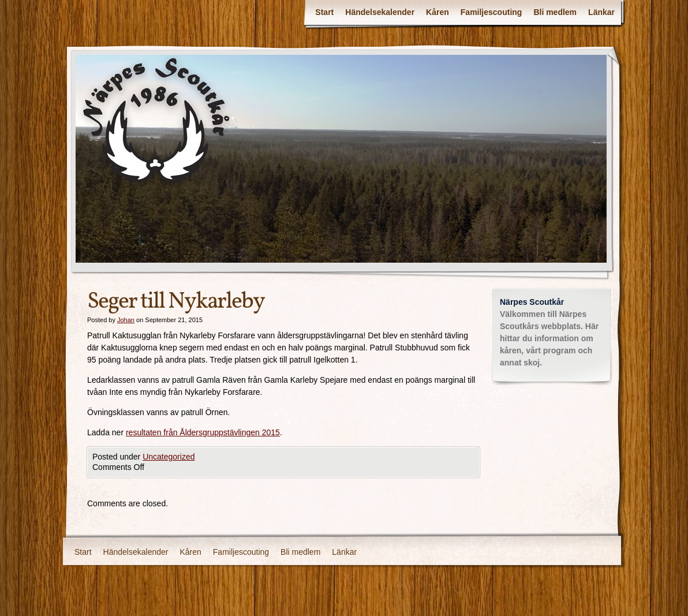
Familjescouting (491, 12)
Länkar (601, 12)
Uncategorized (169, 457)
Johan (126, 320)
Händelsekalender (380, 12)
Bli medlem (555, 12)
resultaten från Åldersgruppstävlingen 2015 (203, 432)
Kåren (438, 12)
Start (324, 12)
